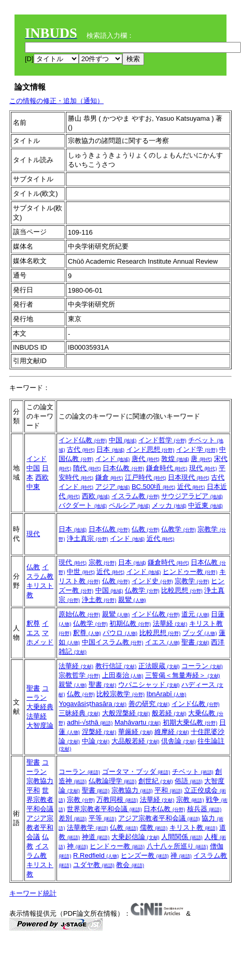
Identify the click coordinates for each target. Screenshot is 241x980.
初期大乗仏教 (190, 722)
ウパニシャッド (149, 684)
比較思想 (182, 590)
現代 (203, 468)
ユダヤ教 (94, 865)
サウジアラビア (192, 496)
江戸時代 (146, 477)
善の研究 (149, 704)
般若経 (169, 713)
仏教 (146, 529)
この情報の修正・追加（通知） (56, 101)
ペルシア (130, 505)
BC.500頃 (153, 487)
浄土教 (99, 600)
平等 (103, 818)
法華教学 (88, 827)
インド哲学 (162, 440)
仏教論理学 (113, 781)
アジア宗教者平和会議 (40, 827)
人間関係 (182, 837)
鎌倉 (109, 477)
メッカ (169, 505)
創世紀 (156, 781)
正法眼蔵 (159, 666)
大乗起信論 (136, 837)
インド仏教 (83, 440)
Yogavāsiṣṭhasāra (93, 704)
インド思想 (151, 449)
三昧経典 (79, 713)
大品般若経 (136, 741)
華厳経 (136, 732)
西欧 (42, 477)
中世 (81, 572)
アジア (113, 487)
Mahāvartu (138, 722)
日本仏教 (123, 468)
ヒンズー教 (145, 855)
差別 (73, 818)
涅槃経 (99, 732)
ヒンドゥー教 (190, 572)
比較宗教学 (120, 694)
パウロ (120, 633)
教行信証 (116, 666)
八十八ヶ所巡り (178, 846)
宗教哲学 (79, 675)
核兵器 (204, 809)
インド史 (152, 581)
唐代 (146, 459)
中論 (96, 741)
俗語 (189, 781)
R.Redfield (96, 855)
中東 (33, 487)
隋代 (87, 468)
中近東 (205, 505)
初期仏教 (130, 623)
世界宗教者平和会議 (40, 799)
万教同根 (117, 799)
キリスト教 (194, 827)
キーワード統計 (33, 893)
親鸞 (132, 600)
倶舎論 (179, 741)
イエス (162, 642)
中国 (33, 468)
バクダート (83, 505)
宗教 (103, 562)
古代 (81, 449)
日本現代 (189, 477)
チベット (193, 772)
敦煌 (175, 459)
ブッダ (200, 633)
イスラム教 (136, 496)
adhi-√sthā (90, 722)
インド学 (197, 449)
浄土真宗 (88, 538)
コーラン (202, 666)
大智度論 (40, 725)
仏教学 (179, 529)
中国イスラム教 (113, 642)
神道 (96, 837)
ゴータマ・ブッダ (136, 772)
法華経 (170, 623)
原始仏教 (79, 614)
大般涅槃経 (126, 713)
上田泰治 (123, 675)
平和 (33, 790)
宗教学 (192, 581)
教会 (130, 865)
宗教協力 (40, 781)
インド (37, 459)
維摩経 (172, 732)
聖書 (195, 642)
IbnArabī (167, 694)
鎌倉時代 (167, 468)
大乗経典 (40, 707)
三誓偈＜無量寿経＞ (183, 675)
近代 (191, 487)
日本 (110, 449)
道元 (195, 614)
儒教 (154, 827)
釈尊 (33, 623)
